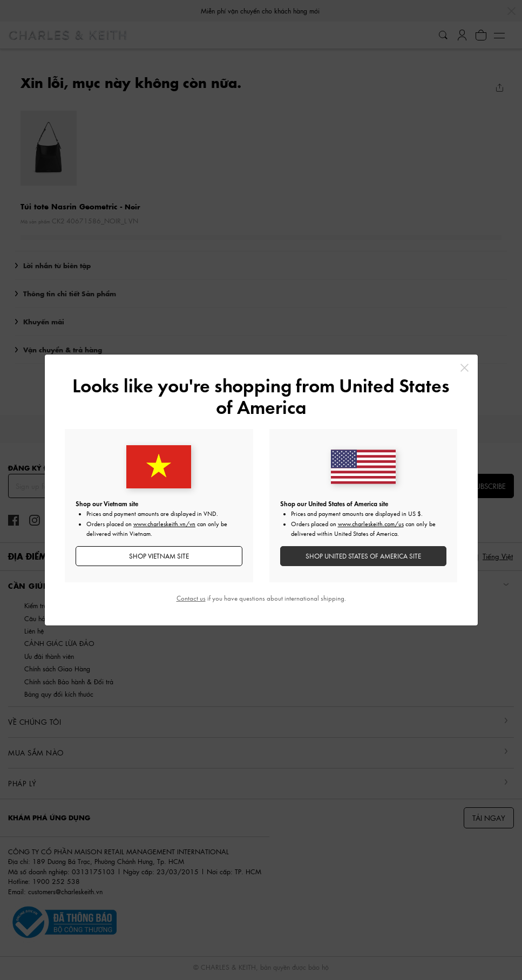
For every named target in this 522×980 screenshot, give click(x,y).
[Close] (465, 368)
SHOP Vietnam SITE (159, 556)
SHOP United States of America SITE (363, 556)
